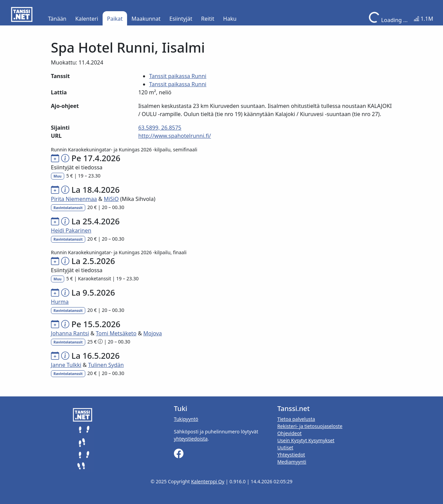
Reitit (208, 19)
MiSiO (111, 199)
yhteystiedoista (191, 439)
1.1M (423, 19)
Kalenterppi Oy (208, 481)
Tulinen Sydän (106, 365)
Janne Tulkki (66, 365)
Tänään (57, 19)
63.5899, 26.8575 (160, 128)
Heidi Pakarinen (71, 230)
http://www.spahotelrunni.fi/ (175, 136)
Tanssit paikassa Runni (178, 76)
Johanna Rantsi (70, 333)
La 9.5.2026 (93, 292)
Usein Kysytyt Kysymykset (306, 440)
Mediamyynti (292, 462)
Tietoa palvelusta (296, 419)
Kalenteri (87, 19)
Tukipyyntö (186, 419)
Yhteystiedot (291, 455)
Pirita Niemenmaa (74, 199)
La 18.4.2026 (95, 190)
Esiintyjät (181, 19)
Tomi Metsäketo (116, 333)
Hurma (60, 302)
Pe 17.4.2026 (96, 158)
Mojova (153, 333)
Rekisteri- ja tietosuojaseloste (310, 426)
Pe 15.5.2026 (96, 324)
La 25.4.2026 (95, 221)
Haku (230, 19)
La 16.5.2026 (95, 356)
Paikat (115, 19)
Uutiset (285, 447)
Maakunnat (146, 19)
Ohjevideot (289, 433)
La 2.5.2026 (93, 261)
